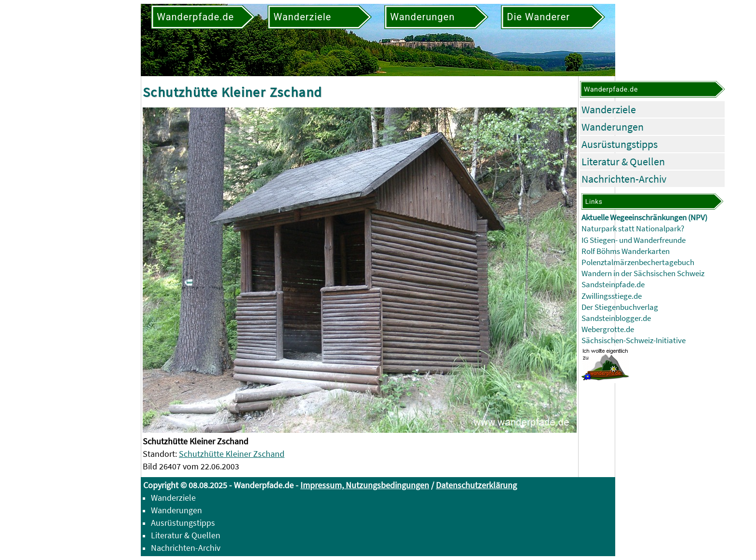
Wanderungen (613, 127)
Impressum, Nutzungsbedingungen (365, 485)
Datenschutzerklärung (476, 485)
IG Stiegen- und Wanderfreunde (634, 240)
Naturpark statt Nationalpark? (633, 229)
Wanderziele (609, 109)
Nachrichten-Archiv (624, 179)
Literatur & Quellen (623, 161)
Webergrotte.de (608, 329)
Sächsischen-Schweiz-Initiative (634, 340)
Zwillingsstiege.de (612, 296)
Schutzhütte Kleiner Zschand (232, 454)
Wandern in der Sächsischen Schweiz (643, 273)
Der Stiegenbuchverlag (620, 307)
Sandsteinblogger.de (616, 318)
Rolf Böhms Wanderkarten (626, 251)
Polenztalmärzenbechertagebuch (638, 262)
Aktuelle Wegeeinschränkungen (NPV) (644, 218)
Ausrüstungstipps (620, 144)
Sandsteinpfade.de (613, 285)
